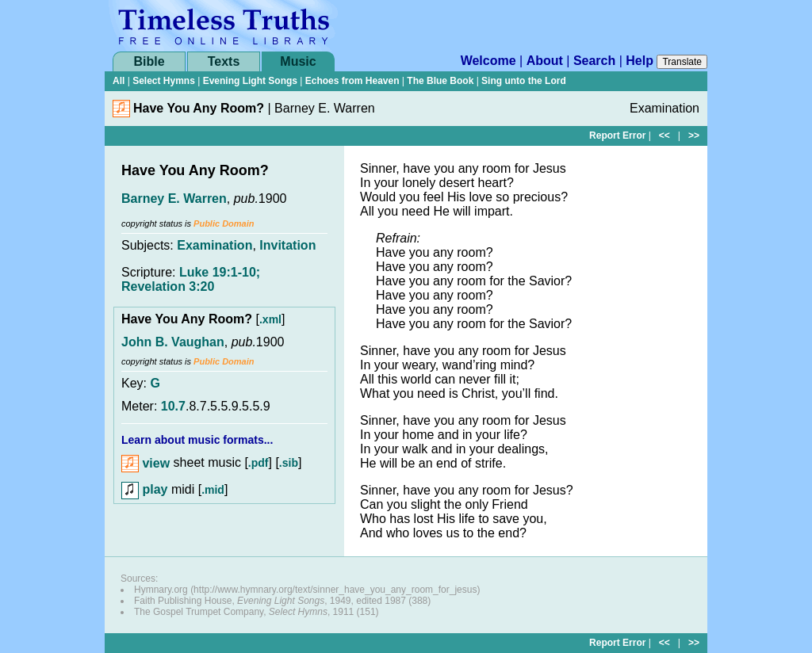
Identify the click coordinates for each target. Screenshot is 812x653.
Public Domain (224, 223)
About (545, 61)
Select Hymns (164, 81)
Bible (149, 61)
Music (298, 61)
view (146, 463)
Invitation (287, 245)
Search (594, 61)
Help (640, 61)
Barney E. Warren (174, 199)
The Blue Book (440, 81)
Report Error (617, 136)
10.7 (173, 406)
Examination (214, 245)
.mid (213, 490)
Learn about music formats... (197, 440)
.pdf (259, 464)
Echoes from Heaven (352, 81)
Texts (224, 61)
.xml (270, 319)
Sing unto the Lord (524, 81)
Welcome (488, 61)
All (119, 81)
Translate (682, 62)
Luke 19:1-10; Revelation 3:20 (191, 279)
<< (665, 136)
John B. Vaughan (173, 342)
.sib (289, 464)
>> (694, 136)
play (144, 489)
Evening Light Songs (250, 81)
